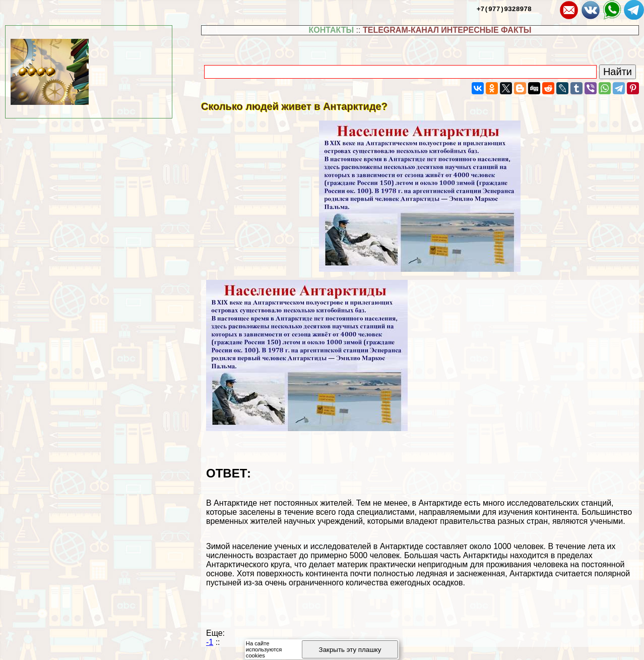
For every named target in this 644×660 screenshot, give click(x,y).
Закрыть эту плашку (350, 650)
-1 (210, 642)
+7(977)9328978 (504, 9)
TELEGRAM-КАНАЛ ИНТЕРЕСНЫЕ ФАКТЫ (447, 30)
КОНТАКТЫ (331, 30)
